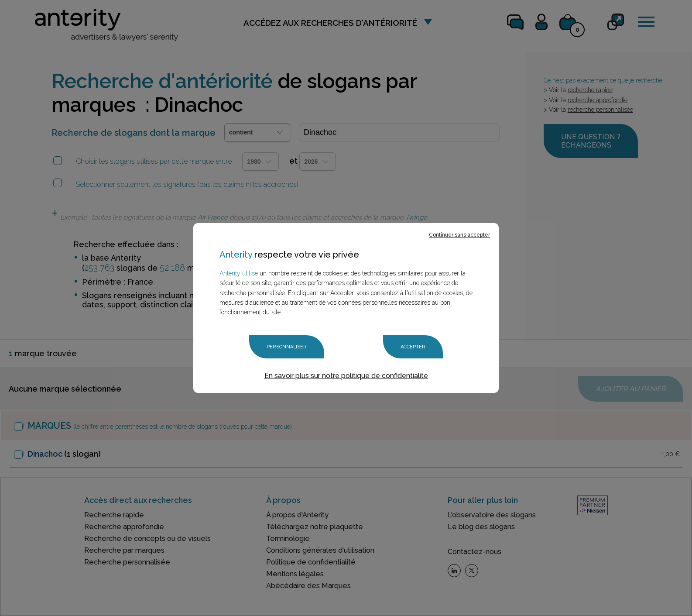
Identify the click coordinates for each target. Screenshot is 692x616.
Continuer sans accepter (459, 235)
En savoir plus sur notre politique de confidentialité (346, 376)
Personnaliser (287, 347)
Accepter (413, 347)
